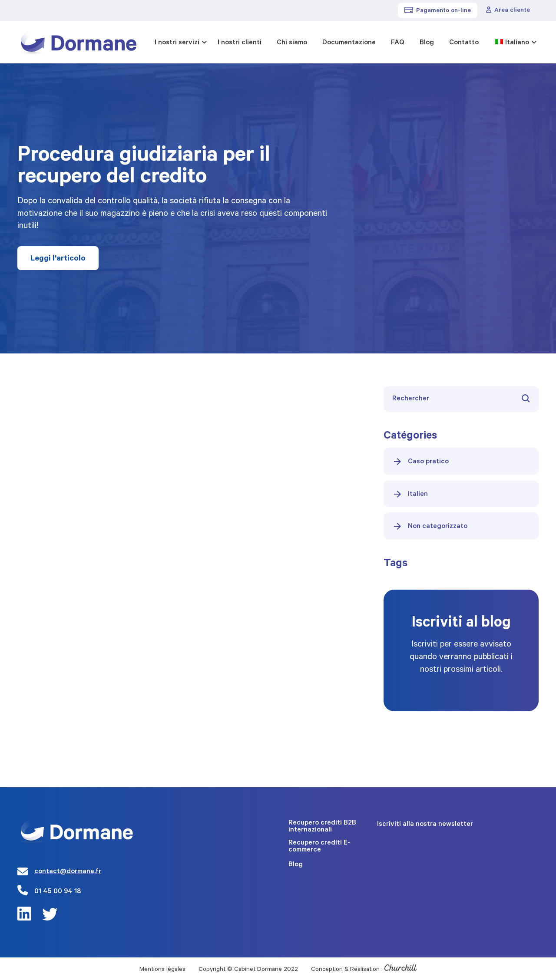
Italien (410, 494)
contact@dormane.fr (68, 872)
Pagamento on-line (438, 11)
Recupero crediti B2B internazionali (322, 827)
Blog (427, 43)
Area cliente (508, 10)
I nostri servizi (177, 43)
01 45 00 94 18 (58, 892)
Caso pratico (420, 462)
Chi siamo (292, 43)
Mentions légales (162, 970)
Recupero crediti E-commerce (319, 847)
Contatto (464, 43)
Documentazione (349, 43)
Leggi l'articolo (58, 259)
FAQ (398, 43)
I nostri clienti (240, 43)
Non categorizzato (430, 526)
